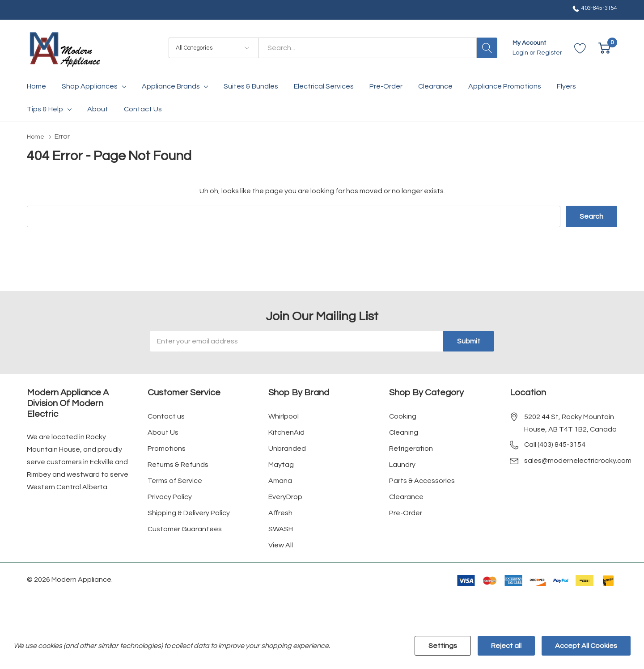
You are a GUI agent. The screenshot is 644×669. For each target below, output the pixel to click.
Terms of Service (175, 480)
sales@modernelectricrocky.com (578, 460)
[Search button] (487, 48)
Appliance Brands (171, 86)
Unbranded (287, 448)
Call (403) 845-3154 (555, 444)
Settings (443, 646)
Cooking (403, 416)
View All (281, 545)
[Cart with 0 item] (604, 48)
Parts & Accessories (422, 480)
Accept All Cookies (586, 646)
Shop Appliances (90, 86)
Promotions (167, 448)
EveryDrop (285, 496)
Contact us (166, 416)
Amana (280, 480)
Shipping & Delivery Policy (189, 512)
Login (521, 53)
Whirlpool (284, 416)
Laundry (402, 464)
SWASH (281, 529)
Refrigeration (411, 448)
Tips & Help (45, 109)
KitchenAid (286, 432)
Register (549, 53)
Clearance (406, 496)
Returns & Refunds (178, 464)
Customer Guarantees (185, 529)
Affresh (280, 512)
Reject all (506, 646)
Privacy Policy (170, 496)
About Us (163, 432)
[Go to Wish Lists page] (580, 48)
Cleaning (404, 432)
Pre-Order (406, 512)
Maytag (281, 464)
